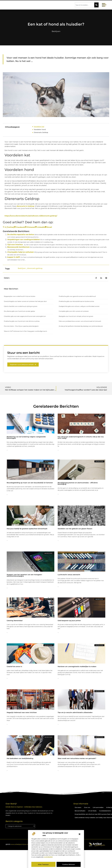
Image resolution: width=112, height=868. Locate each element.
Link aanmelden (98, 808)
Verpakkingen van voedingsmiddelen (24, 239)
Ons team (78, 808)
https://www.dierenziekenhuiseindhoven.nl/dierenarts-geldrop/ (31, 216)
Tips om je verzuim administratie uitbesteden (75, 713)
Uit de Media (92, 811)
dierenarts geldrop (35, 268)
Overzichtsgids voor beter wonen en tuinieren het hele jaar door (25, 301)
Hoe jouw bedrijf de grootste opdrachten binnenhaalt (27, 529)
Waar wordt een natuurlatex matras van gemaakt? (77, 758)
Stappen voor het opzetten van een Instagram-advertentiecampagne (25, 575)
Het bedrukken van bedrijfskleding (20, 758)
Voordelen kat (39, 127)
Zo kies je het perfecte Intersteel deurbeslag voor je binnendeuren (81, 326)
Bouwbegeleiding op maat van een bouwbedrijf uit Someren (30, 483)
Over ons (87, 808)
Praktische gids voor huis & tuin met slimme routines (22, 321)
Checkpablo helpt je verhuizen (20, 252)
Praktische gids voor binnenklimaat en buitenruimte (76, 301)
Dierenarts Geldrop (41, 132)
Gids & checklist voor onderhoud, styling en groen (21, 306)
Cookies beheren (69, 864)
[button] (80, 834)
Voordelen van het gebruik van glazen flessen (75, 529)
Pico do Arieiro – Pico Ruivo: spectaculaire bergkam (21, 326)
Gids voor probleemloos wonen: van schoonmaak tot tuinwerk (80, 321)
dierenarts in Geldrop (25, 206)
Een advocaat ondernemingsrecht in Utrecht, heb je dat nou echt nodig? (81, 438)
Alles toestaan (43, 864)
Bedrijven (56, 31)
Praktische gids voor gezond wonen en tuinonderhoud (77, 296)
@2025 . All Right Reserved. (23, 845)
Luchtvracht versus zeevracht (69, 575)
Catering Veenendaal (15, 621)
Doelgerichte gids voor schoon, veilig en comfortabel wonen (79, 306)
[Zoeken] (96, 5)
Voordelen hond (40, 129)
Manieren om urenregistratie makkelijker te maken (77, 667)
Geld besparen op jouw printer (69, 621)
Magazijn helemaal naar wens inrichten (22, 713)
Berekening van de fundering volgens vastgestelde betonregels (26, 438)
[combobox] (85, 5)
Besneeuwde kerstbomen (18, 247)
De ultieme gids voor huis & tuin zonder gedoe (19, 311)
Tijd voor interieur (15, 245)
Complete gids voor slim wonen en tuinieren (74, 311)
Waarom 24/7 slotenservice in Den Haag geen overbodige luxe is (25, 331)
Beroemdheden (80, 811)
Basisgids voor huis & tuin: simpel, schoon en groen (76, 316)
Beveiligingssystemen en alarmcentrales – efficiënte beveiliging (78, 483)
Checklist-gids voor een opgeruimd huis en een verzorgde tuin (25, 316)
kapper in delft (14, 257)
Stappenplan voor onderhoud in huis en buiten (20, 296)
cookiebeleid (48, 857)
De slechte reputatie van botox (21, 234)
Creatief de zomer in (14, 667)
